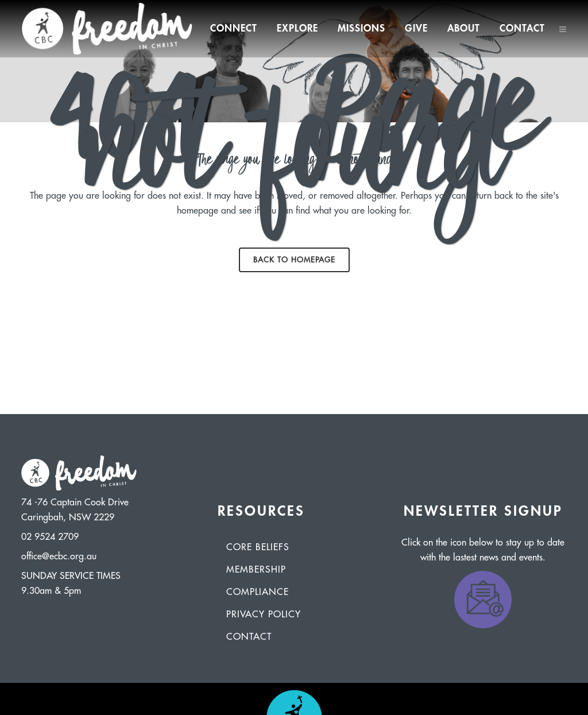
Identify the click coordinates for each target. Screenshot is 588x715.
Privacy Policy (264, 614)
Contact (249, 637)
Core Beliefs (258, 547)
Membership (256, 570)
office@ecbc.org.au (59, 556)
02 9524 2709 (50, 537)
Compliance (258, 592)
